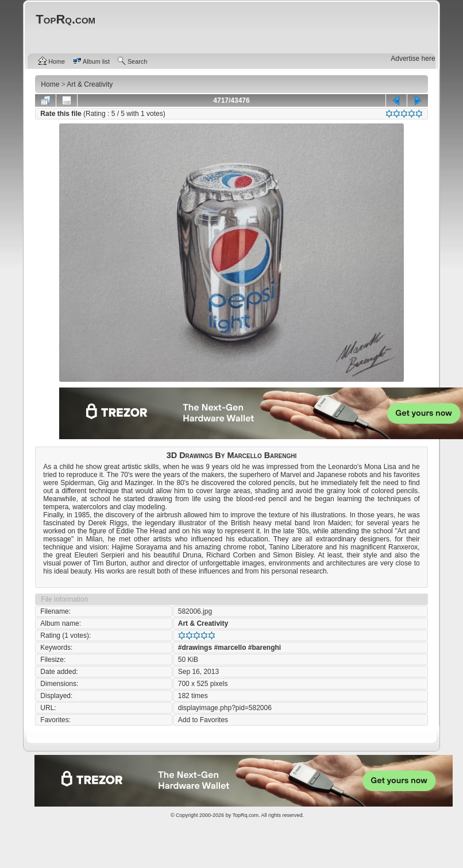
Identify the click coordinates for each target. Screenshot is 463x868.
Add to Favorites (203, 720)
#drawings (195, 648)
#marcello (230, 648)
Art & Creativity (203, 623)
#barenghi (265, 648)
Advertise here (413, 59)
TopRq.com (245, 815)
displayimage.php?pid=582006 (225, 708)
